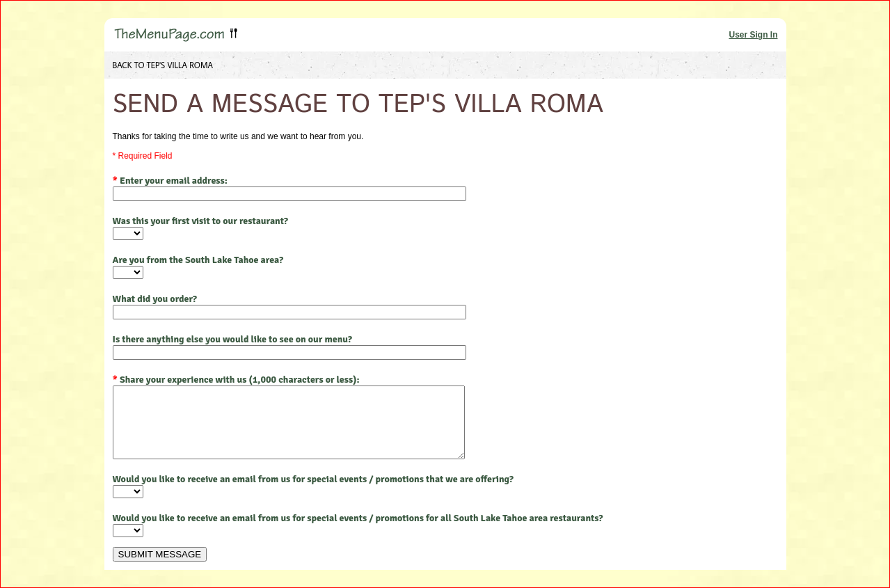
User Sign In (753, 35)
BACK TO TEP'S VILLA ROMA (163, 65)
